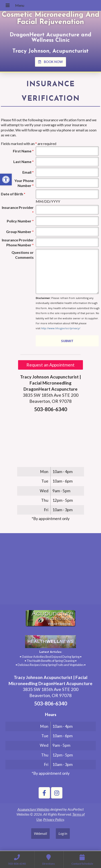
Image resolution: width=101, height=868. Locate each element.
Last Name (23, 162)
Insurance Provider (18, 210)
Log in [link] (63, 833)
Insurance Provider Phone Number (18, 242)
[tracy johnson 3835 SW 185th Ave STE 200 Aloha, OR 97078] (50, 571)
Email (28, 172)
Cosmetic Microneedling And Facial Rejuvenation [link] (50, 19)
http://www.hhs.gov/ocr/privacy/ (61, 328)
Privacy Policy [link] (54, 819)
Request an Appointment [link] (50, 365)
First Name (23, 151)
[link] (6, 180)
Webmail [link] (40, 833)
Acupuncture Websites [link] (33, 809)
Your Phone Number (24, 183)
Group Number (20, 232)
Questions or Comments (23, 255)
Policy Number (20, 221)
